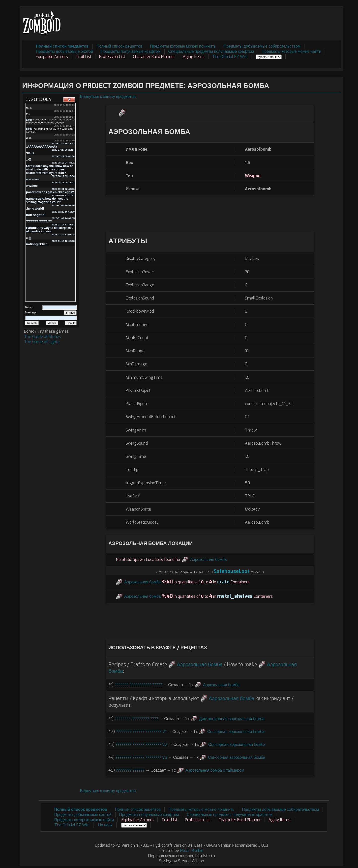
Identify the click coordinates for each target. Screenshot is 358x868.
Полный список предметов (62, 46)
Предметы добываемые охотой (64, 51)
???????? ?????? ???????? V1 (141, 732)
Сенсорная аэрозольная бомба (236, 732)
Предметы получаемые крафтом (131, 51)
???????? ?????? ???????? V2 (141, 745)
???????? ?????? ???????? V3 (141, 757)
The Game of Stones (43, 337)
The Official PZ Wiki (230, 57)
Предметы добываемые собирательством (262, 46)
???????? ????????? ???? (136, 719)
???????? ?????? (130, 770)
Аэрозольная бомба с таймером (215, 770)
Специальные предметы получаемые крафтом (211, 51)
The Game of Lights (42, 342)
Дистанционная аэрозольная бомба (232, 719)
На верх (105, 825)
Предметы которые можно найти (291, 51)
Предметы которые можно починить (183, 46)
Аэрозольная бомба (208, 559)
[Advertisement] (251, 20)
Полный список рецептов (119, 46)
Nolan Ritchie (192, 851)
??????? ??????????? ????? (138, 685)
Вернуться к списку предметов (108, 96)
